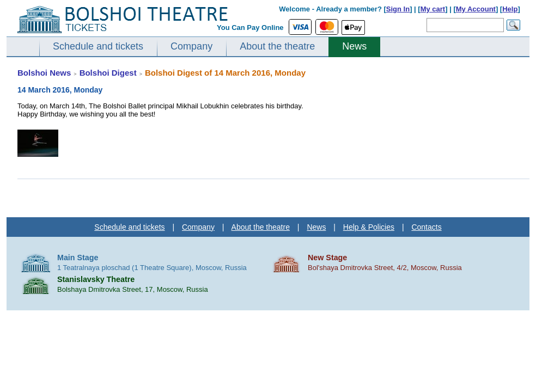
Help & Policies (369, 227)
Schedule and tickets (98, 46)
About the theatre (277, 46)
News (354, 46)
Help (510, 9)
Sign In (398, 9)
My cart (433, 9)
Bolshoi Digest (108, 73)
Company (191, 46)
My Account (476, 9)
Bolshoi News (44, 73)
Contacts (426, 227)
